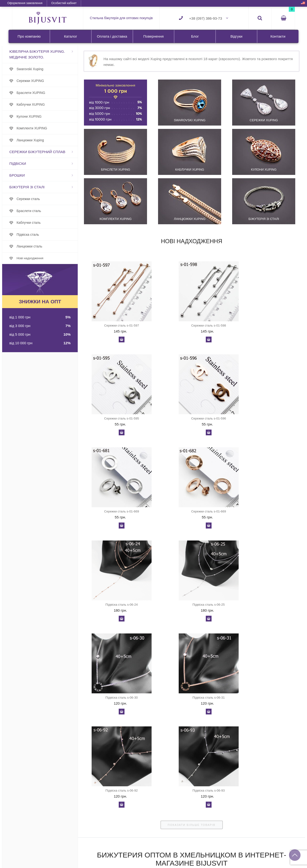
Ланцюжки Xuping (40, 140)
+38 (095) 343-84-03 (277, 863)
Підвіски (28, 164)
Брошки (27, 175)
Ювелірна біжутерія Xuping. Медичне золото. (47, 54)
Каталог (71, 36)
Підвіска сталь (38, 235)
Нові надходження (40, 258)
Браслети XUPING (41, 93)
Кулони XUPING (39, 116)
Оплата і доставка (112, 36)
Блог (195, 36)
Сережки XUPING (40, 81)
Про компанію (29, 36)
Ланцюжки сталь (39, 246)
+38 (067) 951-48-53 (277, 855)
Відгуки (236, 36)
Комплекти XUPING (42, 128)
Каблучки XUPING (41, 104)
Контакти (278, 36)
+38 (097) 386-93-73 (206, 18)
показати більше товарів (189, 640)
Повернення (154, 36)
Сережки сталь (38, 199)
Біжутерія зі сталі (37, 187)
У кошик (118, 341)
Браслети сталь (39, 211)
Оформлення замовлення (34, 3)
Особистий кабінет (73, 3)
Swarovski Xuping (40, 69)
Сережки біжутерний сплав (47, 152)
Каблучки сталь (39, 223)
